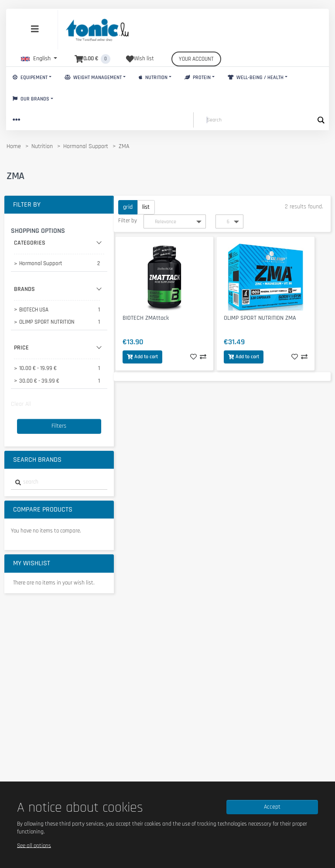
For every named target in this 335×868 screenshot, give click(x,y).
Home (14, 146)
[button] (39, 59)
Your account (196, 59)
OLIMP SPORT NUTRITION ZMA (260, 318)
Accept (272, 807)
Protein (198, 78)
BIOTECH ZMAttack (146, 318)
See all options (34, 845)
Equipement (30, 78)
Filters (59, 426)
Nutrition (153, 78)
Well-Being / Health (256, 78)
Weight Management (93, 78)
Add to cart (142, 357)
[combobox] (59, 482)
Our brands (31, 99)
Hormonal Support (86, 146)
